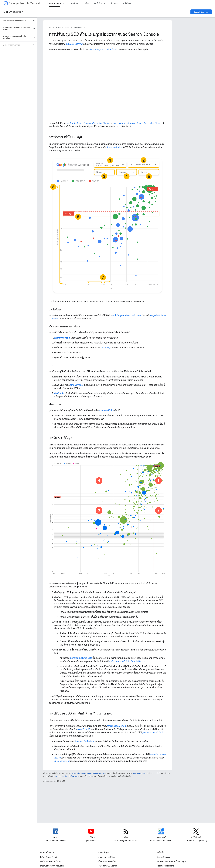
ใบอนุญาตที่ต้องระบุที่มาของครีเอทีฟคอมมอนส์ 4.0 (88, 773)
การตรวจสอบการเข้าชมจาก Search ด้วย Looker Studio (137, 123)
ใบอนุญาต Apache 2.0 (140, 773)
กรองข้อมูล (106, 348)
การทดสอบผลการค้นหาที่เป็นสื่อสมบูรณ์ (172, 861)
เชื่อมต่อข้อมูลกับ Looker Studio (104, 49)
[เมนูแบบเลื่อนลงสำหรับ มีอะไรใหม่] (105, 3)
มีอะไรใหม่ (98, 3)
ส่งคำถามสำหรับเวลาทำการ (50, 861)
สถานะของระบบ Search (108, 866)
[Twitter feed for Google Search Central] (196, 834)
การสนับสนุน (75, 3)
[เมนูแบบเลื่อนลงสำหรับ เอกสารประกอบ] (64, 3)
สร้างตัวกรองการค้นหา (117, 726)
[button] (16, 21)
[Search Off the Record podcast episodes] (161, 834)
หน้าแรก (52, 27)
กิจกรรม (114, 3)
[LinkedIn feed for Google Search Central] (56, 834)
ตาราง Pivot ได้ (83, 729)
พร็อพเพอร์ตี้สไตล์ (107, 410)
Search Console (201, 12)
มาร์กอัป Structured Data (81, 658)
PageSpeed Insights (165, 866)
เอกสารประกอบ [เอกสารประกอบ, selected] (55, 3)
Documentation (13, 12)
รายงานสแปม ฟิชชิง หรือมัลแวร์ (52, 866)
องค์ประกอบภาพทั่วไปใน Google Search (127, 661)
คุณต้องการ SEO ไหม (107, 857)
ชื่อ (77, 741)
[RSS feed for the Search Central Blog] (126, 834)
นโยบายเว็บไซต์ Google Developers (67, 776)
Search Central (24, 3)
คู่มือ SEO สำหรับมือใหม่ (152, 733)
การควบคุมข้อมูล (62, 338)
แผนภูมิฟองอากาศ (74, 44)
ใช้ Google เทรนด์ (62, 761)
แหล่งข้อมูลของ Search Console (127, 315)
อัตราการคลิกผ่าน (114, 147)
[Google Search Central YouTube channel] (91, 834)
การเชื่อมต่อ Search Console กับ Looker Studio (87, 123)
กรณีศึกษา (127, 3)
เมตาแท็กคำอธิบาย (86, 741)
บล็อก (87, 3)
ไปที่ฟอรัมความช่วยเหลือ (49, 857)
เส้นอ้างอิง (59, 393)
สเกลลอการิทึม (76, 385)
